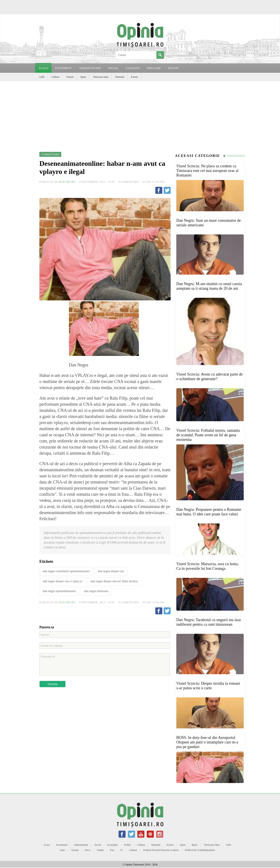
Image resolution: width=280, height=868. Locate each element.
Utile (42, 77)
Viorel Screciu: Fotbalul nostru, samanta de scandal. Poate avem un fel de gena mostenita (208, 435)
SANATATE (133, 68)
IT (122, 850)
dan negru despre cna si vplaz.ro (63, 581)
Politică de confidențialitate (200, 850)
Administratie (81, 845)
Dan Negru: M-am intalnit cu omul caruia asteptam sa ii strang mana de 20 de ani (209, 286)
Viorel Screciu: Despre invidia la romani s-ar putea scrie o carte (208, 686)
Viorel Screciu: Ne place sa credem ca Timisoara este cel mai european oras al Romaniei (207, 171)
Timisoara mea (101, 77)
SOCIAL (113, 68)
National (120, 77)
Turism (70, 77)
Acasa (43, 68)
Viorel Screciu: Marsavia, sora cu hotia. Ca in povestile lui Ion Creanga (207, 566)
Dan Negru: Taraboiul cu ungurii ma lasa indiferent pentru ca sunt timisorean (208, 622)
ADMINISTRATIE (90, 68)
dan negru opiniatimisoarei (59, 591)
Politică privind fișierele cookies (161, 850)
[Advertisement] (140, 114)
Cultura (55, 77)
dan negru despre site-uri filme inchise (114, 581)
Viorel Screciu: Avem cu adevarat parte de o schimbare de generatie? (209, 377)
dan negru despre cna (111, 571)
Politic (127, 845)
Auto (62, 850)
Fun (112, 850)
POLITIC (173, 68)
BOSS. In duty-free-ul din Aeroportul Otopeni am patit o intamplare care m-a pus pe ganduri (207, 742)
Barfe (195, 845)
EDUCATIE (154, 68)
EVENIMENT (63, 68)
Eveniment (62, 845)
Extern (135, 77)
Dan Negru (67, 182)
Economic (113, 845)
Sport (83, 77)
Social (98, 845)
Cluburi (133, 850)
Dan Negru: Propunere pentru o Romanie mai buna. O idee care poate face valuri (209, 512)
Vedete (100, 850)
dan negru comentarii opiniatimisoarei (66, 571)
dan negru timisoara (96, 591)
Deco (88, 850)
